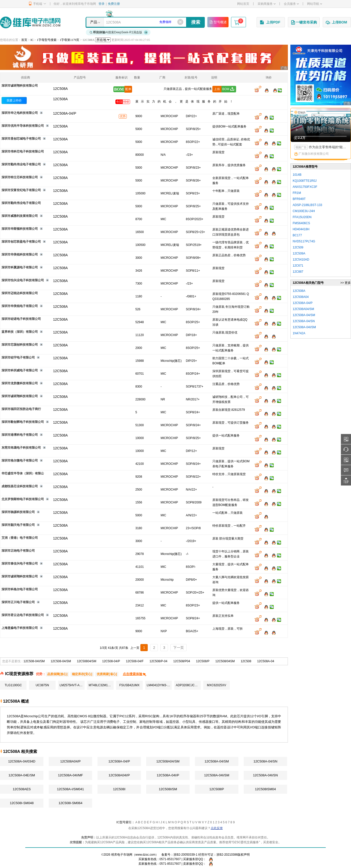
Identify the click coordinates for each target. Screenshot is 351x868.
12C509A (299, 253)
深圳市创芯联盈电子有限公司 (21, 242)
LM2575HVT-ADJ (71, 685)
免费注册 (114, 4)
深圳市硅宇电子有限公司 (18, 358)
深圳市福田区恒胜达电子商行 (21, 409)
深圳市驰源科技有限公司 (18, 512)
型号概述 (218, 22)
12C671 (298, 266)
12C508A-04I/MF (71, 775)
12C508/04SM (225, 661)
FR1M (297, 193)
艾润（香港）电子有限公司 (20, 538)
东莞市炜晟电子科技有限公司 (21, 448)
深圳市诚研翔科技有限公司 (20, 86)
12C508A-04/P (119, 761)
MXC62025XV (216, 685)
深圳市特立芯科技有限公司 (20, 177)
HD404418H (301, 229)
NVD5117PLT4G (304, 241)
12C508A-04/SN (266, 761)
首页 (24, 40)
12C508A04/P (71, 761)
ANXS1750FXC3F (305, 187)
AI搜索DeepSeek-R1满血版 (119, 32)
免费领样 (165, 22)
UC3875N (42, 685)
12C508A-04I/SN (265, 775)
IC (32, 40)
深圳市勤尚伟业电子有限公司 (21, 164)
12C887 (298, 272)
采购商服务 (267, 4)
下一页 (179, 648)
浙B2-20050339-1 (185, 855)
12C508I (119, 789)
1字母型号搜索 (47, 40)
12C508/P (203, 661)
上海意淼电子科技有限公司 (20, 628)
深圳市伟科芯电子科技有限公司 (23, 151)
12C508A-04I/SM (217, 775)
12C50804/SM (86, 661)
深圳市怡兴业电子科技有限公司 (23, 280)
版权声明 (244, 855)
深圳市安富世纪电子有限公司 (21, 190)
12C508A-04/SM (217, 761)
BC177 (297, 235)
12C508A (60, 99)
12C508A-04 (266, 661)
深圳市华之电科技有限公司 (20, 113)
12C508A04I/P (119, 775)
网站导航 (315, 4)
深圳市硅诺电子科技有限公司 (21, 319)
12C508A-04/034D (22, 761)
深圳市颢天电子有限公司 (18, 525)
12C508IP (217, 789)
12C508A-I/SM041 (71, 789)
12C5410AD (301, 260)
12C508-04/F (135, 661)
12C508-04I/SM (34, 661)
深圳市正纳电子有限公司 (18, 551)
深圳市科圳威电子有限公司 (20, 370)
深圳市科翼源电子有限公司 (20, 267)
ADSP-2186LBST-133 (307, 205)
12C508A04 (301, 297)
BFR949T (299, 199)
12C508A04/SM (168, 761)
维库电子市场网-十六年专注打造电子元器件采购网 (30, 22)
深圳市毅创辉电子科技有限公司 (23, 422)
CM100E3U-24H (304, 211)
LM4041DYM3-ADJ (159, 685)
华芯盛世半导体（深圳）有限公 (23, 473)
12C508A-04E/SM (22, 775)
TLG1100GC (13, 685)
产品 (94, 22)
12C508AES (22, 789)
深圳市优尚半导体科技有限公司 (23, 126)
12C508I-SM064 (71, 803)
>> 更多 (346, 283)
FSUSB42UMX (129, 685)
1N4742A (299, 333)
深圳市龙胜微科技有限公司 (20, 383)
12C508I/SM (168, 789)
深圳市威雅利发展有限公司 (20, 216)
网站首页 (243, 4)
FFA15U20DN (302, 217)
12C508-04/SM (61, 661)
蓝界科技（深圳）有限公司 (20, 332)
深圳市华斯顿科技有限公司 (20, 229)
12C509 (298, 247)
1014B (297, 175)
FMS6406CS (301, 223)
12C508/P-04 (158, 661)
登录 (102, 4)
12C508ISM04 (265, 789)
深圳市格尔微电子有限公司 (20, 461)
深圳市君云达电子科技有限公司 (23, 615)
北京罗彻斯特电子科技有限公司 (23, 499)
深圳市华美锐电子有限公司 (20, 306)
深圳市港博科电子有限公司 (20, 435)
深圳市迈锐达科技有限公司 (20, 293)
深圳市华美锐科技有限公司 (20, 254)
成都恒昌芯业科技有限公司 (20, 486)
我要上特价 (14, 100)
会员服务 (291, 4)
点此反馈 (217, 828)
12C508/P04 (182, 661)
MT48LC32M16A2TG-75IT (101, 685)
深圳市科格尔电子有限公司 (20, 589)
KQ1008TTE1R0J (305, 181)
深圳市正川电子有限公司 (18, 602)
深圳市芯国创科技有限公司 (20, 345)
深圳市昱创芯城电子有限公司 (21, 139)
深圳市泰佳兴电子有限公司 (20, 564)
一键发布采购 (304, 22)
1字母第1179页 (69, 40)
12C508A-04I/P (168, 775)
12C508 (246, 661)
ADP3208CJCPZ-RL (188, 685)
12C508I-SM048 (22, 803)
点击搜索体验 (135, 674)
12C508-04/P (111, 661)
